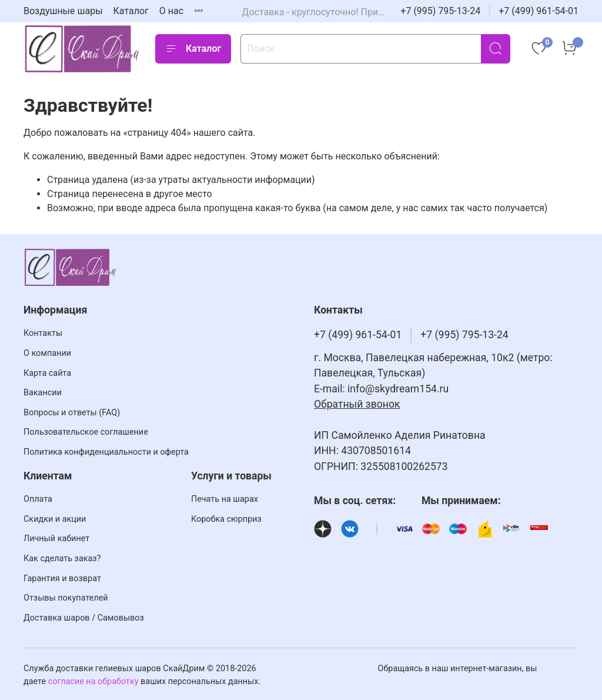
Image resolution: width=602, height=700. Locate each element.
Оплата (38, 499)
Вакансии (43, 393)
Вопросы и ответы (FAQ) (72, 413)
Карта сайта (47, 373)
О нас (171, 11)
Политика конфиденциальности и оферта (106, 452)
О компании (47, 353)
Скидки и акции (55, 519)
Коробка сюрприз (226, 519)
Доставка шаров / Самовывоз (84, 618)
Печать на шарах (225, 499)
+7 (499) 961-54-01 (539, 11)
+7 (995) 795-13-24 (440, 11)
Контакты (43, 333)
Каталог (131, 11)
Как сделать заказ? (62, 559)
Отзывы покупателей (66, 598)
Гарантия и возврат (62, 579)
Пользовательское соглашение (86, 432)
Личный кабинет (56, 539)
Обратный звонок (357, 404)
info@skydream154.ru (398, 389)
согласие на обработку (93, 681)
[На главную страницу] (82, 49)
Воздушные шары (63, 11)
